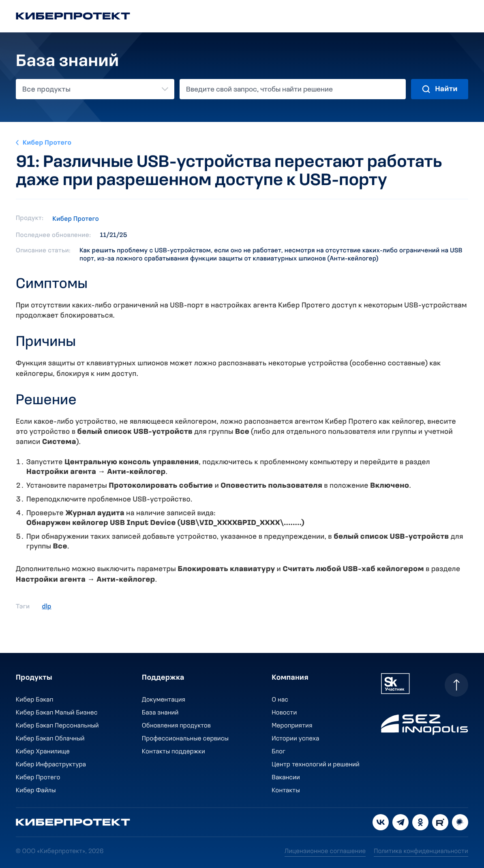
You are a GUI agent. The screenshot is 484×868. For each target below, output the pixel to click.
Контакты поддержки (173, 752)
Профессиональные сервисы (185, 739)
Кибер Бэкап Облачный (50, 739)
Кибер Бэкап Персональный (57, 726)
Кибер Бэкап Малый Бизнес (57, 713)
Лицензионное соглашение (325, 851)
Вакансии (286, 778)
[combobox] (95, 89)
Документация (164, 700)
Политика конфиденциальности (421, 851)
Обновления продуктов (176, 726)
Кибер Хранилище (43, 752)
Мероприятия (292, 726)
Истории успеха (296, 739)
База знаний (160, 713)
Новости (285, 713)
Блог (279, 752)
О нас (280, 700)
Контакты (286, 791)
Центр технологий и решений (316, 765)
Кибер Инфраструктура (51, 765)
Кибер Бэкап (35, 700)
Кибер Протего (47, 143)
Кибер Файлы (36, 791)
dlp (47, 607)
